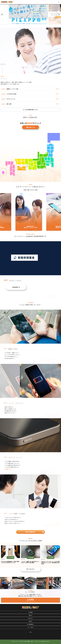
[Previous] (2, 14)
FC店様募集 (30, 612)
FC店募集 (30, 600)
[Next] (59, 14)
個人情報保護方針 (30, 624)
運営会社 (30, 621)
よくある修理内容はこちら (30, 110)
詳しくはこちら (30, 569)
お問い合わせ (30, 618)
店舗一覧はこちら (30, 127)
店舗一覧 (30, 615)
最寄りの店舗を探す (35, 532)
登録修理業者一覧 (16, 287)
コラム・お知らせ (30, 627)
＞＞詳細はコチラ (8, 469)
